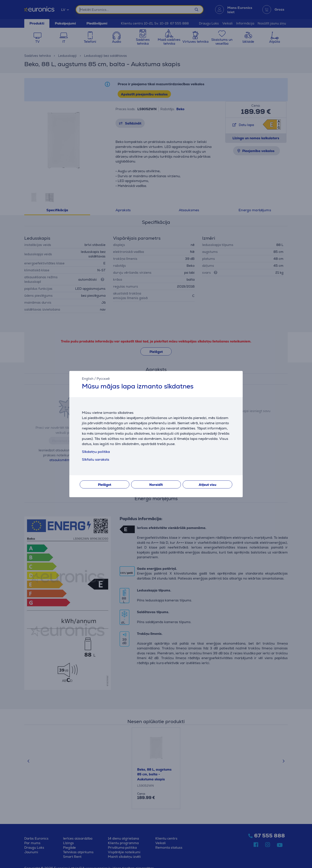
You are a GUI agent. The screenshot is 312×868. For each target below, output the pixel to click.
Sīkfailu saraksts (96, 459)
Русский (103, 379)
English (88, 379)
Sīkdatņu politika (96, 452)
